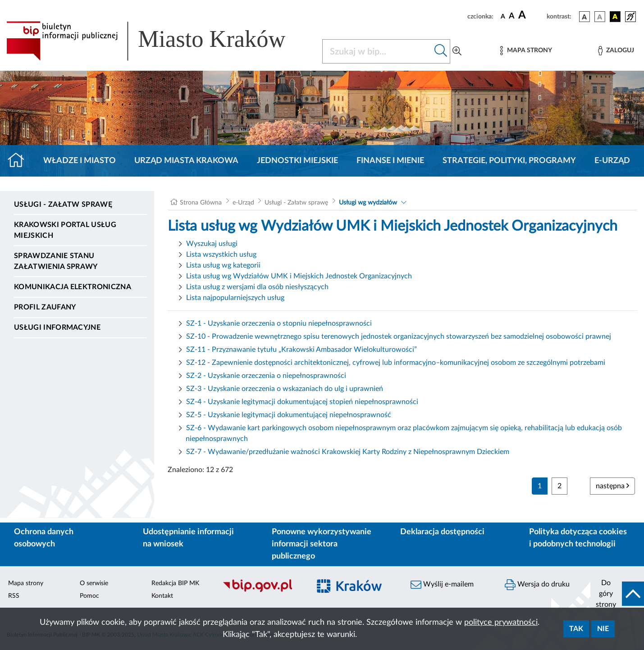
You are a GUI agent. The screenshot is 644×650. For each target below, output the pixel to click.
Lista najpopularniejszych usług (235, 298)
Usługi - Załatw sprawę (63, 205)
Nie (603, 629)
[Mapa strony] (526, 51)
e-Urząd (612, 161)
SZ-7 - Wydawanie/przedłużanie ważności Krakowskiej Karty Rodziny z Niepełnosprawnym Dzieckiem (348, 452)
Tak (576, 629)
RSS (14, 596)
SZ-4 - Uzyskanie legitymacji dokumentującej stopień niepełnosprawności (302, 402)
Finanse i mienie (390, 161)
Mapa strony (26, 583)
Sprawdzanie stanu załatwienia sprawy (56, 261)
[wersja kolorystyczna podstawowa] (585, 17)
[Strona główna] (20, 161)
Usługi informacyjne (57, 327)
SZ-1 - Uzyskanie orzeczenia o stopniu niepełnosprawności (279, 323)
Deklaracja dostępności (442, 532)
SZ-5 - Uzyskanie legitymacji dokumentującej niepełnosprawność (289, 415)
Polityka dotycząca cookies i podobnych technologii (578, 538)
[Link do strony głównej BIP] (159, 41)
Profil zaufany (45, 307)
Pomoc (89, 596)
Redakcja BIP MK (175, 583)
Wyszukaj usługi (212, 244)
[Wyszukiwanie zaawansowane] (457, 51)
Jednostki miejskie (297, 161)
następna (612, 486)
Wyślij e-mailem (442, 585)
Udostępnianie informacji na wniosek (188, 538)
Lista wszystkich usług (221, 255)
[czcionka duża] (531, 15)
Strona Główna (201, 203)
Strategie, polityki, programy (509, 161)
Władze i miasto (80, 161)
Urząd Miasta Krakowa (186, 161)
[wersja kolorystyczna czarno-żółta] (615, 17)
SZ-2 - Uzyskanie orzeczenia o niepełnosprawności (266, 376)
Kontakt (162, 596)
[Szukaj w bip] (441, 51)
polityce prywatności (501, 623)
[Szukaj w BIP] (377, 51)
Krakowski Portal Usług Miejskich (65, 230)
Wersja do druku (537, 585)
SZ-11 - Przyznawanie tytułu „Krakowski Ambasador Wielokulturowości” (301, 350)
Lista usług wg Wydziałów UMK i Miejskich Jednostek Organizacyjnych (299, 276)
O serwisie (94, 583)
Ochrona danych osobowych (44, 538)
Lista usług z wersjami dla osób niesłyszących (257, 287)
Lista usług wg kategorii (223, 265)
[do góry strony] (617, 594)
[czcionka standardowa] (503, 16)
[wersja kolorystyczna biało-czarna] (600, 17)
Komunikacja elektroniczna (73, 287)
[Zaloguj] (616, 51)
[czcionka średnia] (512, 16)
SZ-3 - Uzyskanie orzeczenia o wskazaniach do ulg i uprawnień (285, 389)
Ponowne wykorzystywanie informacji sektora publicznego (322, 544)
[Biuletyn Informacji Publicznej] (261, 591)
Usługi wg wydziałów (368, 203)
